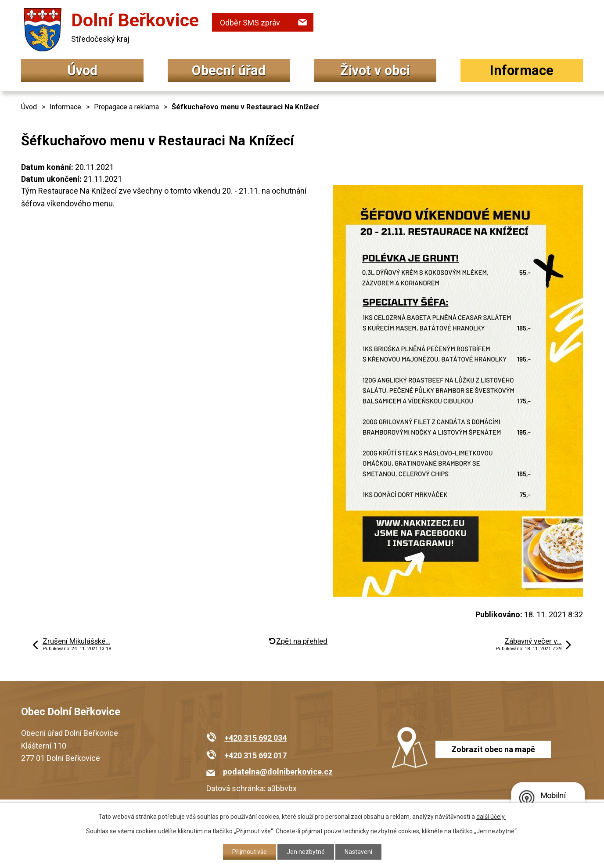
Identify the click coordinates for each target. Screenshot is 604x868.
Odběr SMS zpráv (250, 23)
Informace (522, 70)
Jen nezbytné (306, 852)
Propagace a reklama (126, 107)
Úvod (82, 70)
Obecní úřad (229, 70)
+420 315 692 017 (255, 755)
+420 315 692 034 (255, 738)
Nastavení (358, 852)
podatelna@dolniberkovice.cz (278, 772)
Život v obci (375, 70)
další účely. (491, 817)
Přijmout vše (250, 852)
